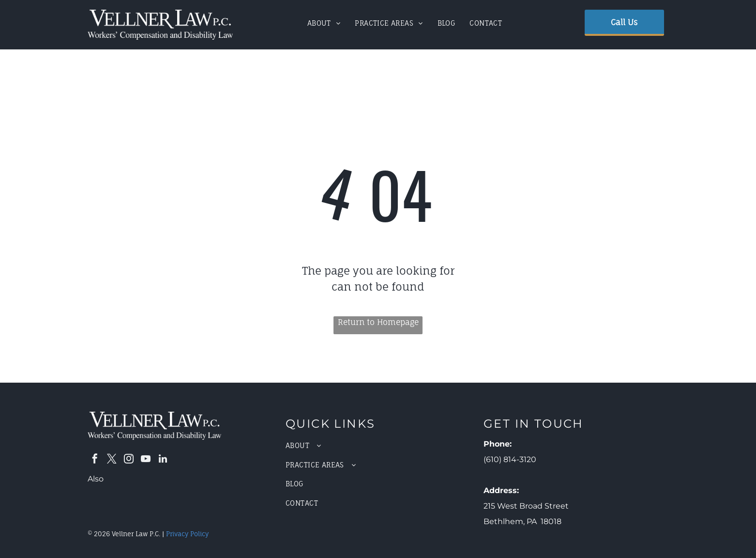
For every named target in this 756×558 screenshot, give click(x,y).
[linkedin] (163, 460)
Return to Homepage (378, 322)
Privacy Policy (187, 534)
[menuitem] (324, 23)
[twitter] (112, 460)
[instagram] (129, 460)
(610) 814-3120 (510, 459)
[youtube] (146, 460)
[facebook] (95, 460)
